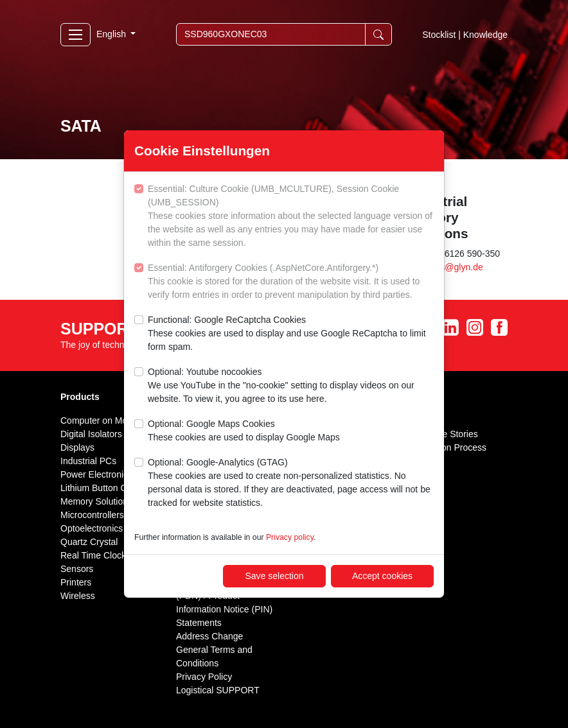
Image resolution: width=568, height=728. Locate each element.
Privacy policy (290, 537)
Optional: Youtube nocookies (291, 386)
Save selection (274, 576)
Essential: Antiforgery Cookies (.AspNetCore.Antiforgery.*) (291, 282)
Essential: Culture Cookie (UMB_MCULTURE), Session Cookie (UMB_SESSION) (291, 217)
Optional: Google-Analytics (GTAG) (291, 483)
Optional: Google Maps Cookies (244, 431)
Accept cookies (382, 576)
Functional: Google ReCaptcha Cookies (291, 334)
